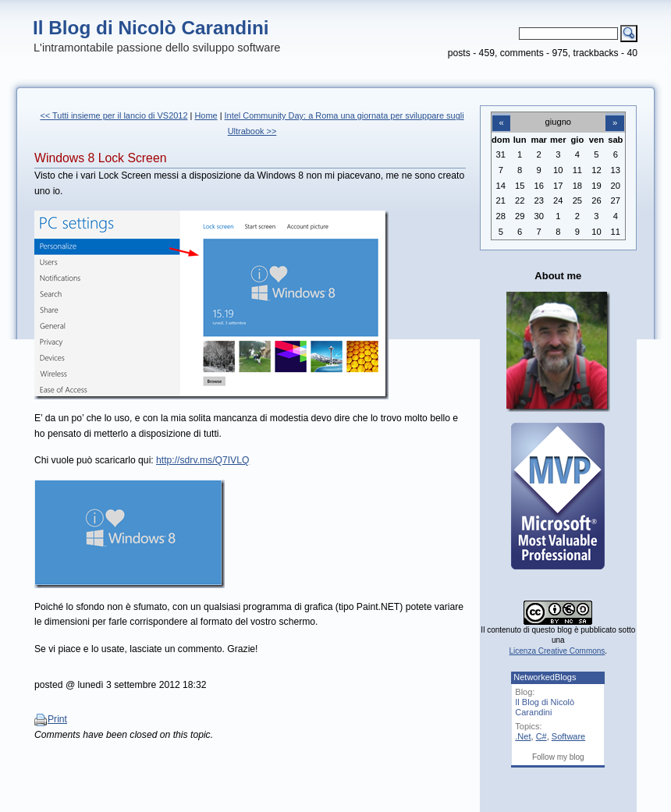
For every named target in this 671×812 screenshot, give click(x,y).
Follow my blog (558, 757)
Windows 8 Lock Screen (100, 158)
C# (541, 736)
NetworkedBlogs (545, 677)
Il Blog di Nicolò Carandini (151, 28)
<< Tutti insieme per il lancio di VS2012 (114, 115)
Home (206, 115)
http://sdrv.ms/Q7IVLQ (202, 460)
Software (568, 736)
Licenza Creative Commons (557, 651)
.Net (523, 736)
